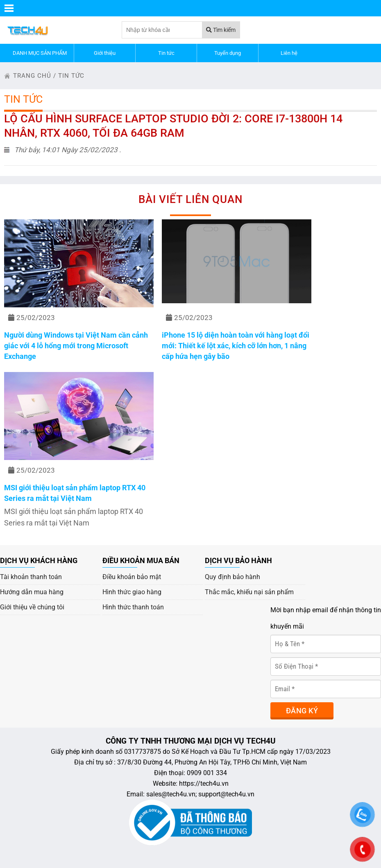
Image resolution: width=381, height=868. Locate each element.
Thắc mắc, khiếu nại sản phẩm (249, 592)
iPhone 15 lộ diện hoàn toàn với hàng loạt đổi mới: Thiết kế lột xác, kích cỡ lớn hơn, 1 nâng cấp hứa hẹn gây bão (236, 346)
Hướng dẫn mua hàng (32, 592)
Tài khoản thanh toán (31, 577)
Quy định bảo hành (232, 577)
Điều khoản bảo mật (132, 577)
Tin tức (166, 53)
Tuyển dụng (228, 53)
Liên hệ (289, 53)
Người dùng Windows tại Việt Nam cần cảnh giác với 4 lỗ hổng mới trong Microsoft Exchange (76, 346)
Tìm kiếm (221, 30)
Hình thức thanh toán (133, 607)
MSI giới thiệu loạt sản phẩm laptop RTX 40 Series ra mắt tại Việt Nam (75, 493)
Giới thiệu (105, 53)
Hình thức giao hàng (132, 592)
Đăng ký (302, 711)
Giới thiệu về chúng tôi (32, 607)
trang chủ (32, 76)
